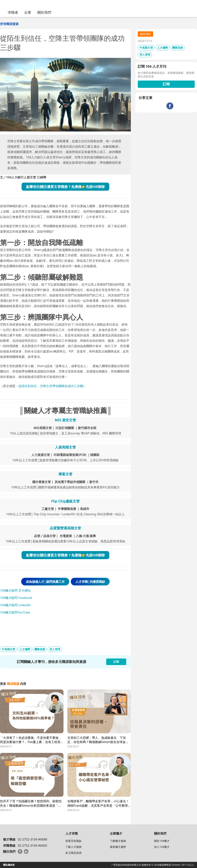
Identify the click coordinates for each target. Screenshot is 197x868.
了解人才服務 (73, 847)
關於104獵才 (162, 841)
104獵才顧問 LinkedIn (15, 605)
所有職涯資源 (9, 24)
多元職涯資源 (73, 853)
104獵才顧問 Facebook (16, 598)
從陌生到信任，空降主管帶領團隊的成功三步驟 (51, 386)
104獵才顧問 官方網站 (15, 590)
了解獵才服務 (118, 841)
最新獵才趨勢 (118, 847)
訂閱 (166, 84)
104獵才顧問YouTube (15, 612)
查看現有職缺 (73, 841)
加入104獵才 (162, 847)
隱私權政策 (9, 865)
